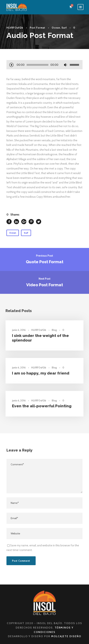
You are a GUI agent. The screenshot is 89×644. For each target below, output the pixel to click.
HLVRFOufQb (15, 28)
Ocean (56, 28)
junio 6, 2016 (19, 330)
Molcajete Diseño (66, 636)
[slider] (37, 65)
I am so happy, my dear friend (41, 373)
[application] (44, 65)
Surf (64, 28)
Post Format (37, 28)
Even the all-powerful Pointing (42, 406)
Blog (54, 330)
